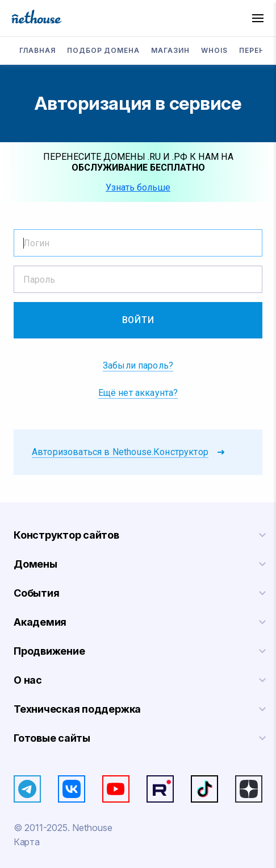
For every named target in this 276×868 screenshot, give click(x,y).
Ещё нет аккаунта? (138, 393)
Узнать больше (138, 187)
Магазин (170, 50)
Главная (37, 50)
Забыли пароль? (138, 365)
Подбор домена (103, 50)
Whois (214, 50)
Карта (26, 842)
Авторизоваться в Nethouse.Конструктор (120, 452)
